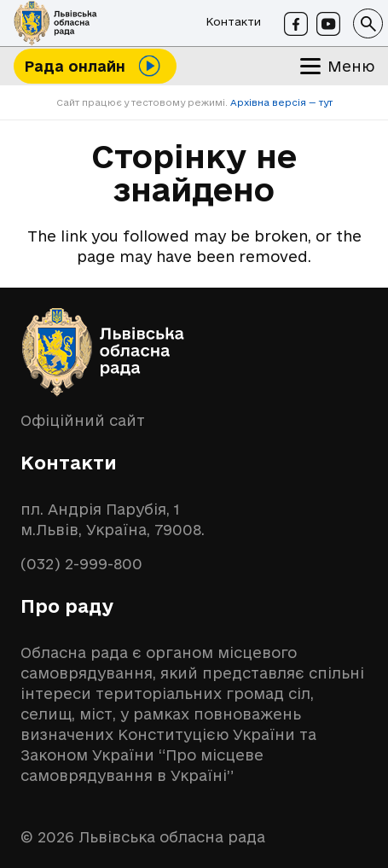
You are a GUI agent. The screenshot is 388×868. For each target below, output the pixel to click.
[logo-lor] (55, 23)
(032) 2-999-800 (81, 564)
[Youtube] (328, 24)
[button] (368, 23)
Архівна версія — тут (280, 102)
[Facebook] (296, 24)
